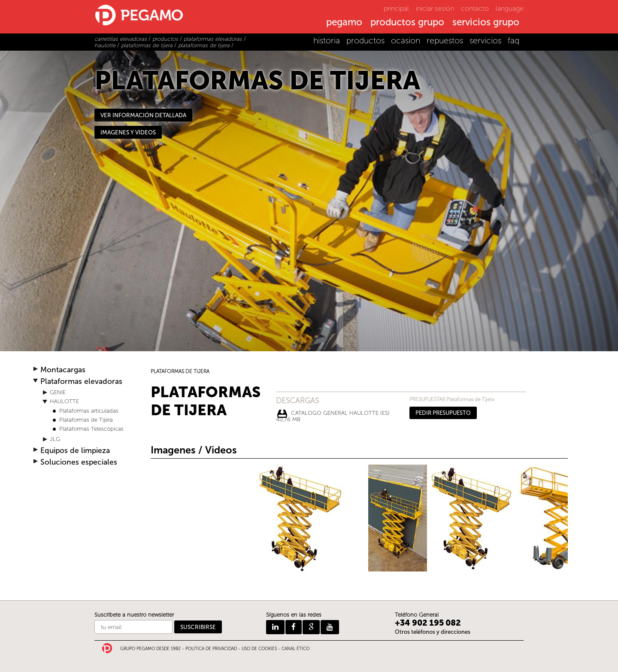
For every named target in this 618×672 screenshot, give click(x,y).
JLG (55, 439)
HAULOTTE (64, 401)
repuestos (445, 41)
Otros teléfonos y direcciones (433, 632)
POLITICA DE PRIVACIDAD (211, 649)
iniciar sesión (435, 8)
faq (513, 41)
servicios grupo (486, 23)
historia (327, 41)
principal (396, 8)
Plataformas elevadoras (81, 382)
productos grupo (407, 23)
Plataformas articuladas (89, 411)
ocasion (406, 41)
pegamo (344, 23)
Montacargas (63, 370)
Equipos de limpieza (75, 451)
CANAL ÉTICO (295, 649)
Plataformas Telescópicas (91, 429)
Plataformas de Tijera (86, 420)
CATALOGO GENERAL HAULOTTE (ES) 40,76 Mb (333, 414)
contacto (475, 8)
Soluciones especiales (79, 462)
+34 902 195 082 (428, 623)
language (510, 8)
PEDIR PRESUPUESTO (443, 413)
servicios (485, 41)
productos (365, 41)
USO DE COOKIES (259, 649)
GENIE (58, 392)
